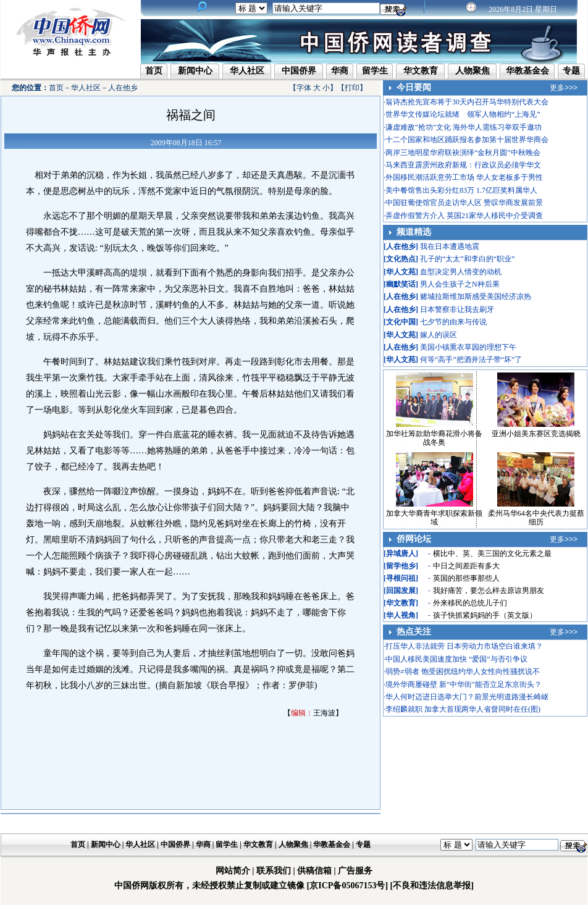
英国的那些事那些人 (466, 578)
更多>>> (564, 88)
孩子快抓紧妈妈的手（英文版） (485, 615)
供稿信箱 (314, 871)
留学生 (375, 71)
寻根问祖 (401, 578)
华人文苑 (401, 272)
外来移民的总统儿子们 (470, 603)
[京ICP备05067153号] (347, 886)
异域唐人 (401, 554)
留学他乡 (401, 566)
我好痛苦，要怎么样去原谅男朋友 (489, 591)
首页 (154, 71)
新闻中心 (195, 71)
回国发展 (401, 591)
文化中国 (401, 322)
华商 (340, 71)
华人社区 (247, 71)
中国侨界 (299, 71)
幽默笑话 (401, 284)
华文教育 (421, 71)
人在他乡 (123, 88)
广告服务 (355, 871)
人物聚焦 (472, 71)
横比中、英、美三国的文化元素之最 (492, 554)
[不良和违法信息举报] (432, 886)
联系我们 (274, 871)
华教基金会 (527, 71)
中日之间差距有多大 (466, 566)
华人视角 (401, 615)
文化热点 (401, 259)
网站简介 (233, 871)
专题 (571, 71)
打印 (352, 88)
